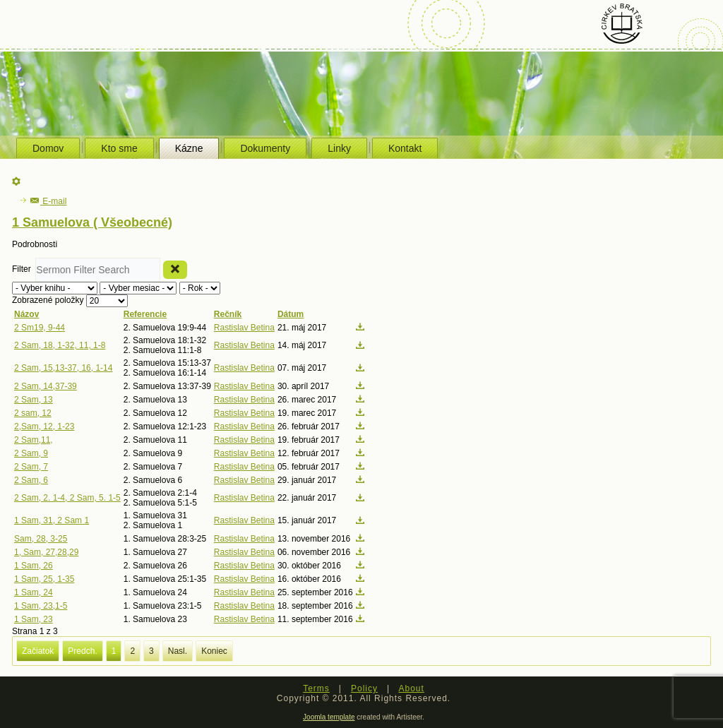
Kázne (189, 148)
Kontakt (405, 148)
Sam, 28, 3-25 (41, 539)
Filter (24, 269)
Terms (316, 688)
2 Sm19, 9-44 (40, 328)
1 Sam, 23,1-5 (41, 606)
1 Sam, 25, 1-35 (44, 579)
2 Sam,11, (34, 440)
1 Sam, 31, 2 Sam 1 (52, 520)
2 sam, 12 (33, 413)
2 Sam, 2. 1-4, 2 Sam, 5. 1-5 (67, 498)
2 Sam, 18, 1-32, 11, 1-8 (60, 345)
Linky (339, 148)
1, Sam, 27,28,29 (46, 552)
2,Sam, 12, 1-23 (44, 426)
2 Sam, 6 (31, 480)
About (411, 688)
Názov (26, 314)
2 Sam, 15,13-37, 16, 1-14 (63, 368)
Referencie (145, 314)
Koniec (214, 651)
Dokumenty (265, 148)
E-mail (48, 201)
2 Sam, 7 (31, 467)
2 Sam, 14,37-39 (46, 386)
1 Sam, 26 (34, 566)
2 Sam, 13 (34, 400)
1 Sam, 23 (34, 619)
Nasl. (178, 651)
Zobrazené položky (49, 300)
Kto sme (119, 148)
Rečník (228, 314)
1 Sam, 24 (34, 592)
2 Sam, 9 (31, 453)
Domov (48, 148)
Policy (364, 688)
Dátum (291, 314)
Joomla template (329, 717)
